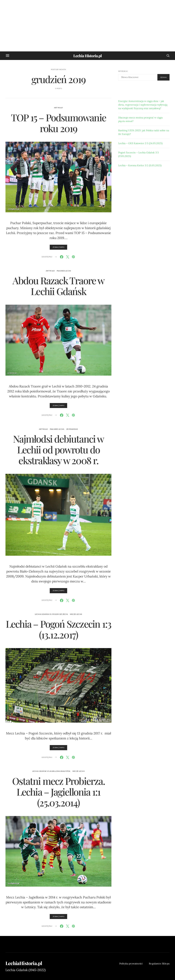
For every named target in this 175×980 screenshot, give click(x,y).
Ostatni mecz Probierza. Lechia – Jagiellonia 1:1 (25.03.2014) (58, 792)
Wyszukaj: (123, 71)
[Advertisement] (87, 26)
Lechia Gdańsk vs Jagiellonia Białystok (51, 771)
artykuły (58, 108)
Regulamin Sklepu (159, 964)
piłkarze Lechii (64, 271)
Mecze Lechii (76, 614)
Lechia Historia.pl (87, 56)
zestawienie (72, 429)
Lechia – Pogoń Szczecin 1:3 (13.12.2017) (58, 629)
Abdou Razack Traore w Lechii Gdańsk (58, 286)
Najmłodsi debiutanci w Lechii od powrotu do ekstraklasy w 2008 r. (58, 449)
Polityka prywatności (131, 964)
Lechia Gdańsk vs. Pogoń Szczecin (51, 614)
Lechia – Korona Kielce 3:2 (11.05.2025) (140, 165)
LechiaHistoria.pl (24, 963)
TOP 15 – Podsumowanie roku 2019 (58, 123)
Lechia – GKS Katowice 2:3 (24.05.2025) (140, 143)
